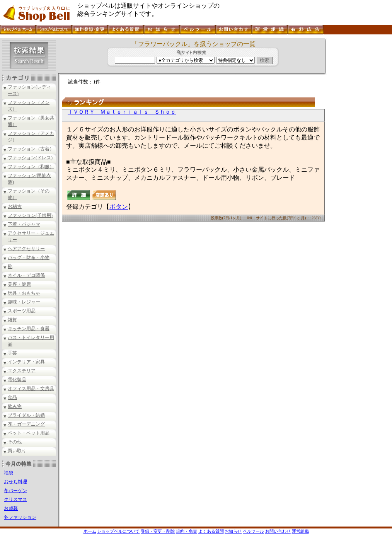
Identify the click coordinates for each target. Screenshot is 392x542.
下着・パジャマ (24, 224)
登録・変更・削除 (158, 531)
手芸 (12, 353)
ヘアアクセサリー (26, 249)
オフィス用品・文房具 (31, 389)
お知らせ (233, 531)
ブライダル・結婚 (26, 415)
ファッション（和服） (31, 167)
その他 (15, 442)
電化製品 (17, 380)
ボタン (119, 207)
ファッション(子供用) (30, 215)
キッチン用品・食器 (29, 329)
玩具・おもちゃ (24, 293)
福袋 (9, 473)
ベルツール (253, 531)
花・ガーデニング (26, 424)
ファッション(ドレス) (30, 158)
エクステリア (22, 371)
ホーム (90, 531)
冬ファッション (20, 517)
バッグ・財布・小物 (29, 257)
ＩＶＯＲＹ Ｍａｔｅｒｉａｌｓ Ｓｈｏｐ (122, 112)
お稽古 (15, 206)
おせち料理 (15, 482)
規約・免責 (187, 531)
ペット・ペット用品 (29, 433)
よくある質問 (211, 531)
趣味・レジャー (24, 302)
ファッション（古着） (31, 149)
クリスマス (15, 499)
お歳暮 (11, 508)
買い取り (17, 451)
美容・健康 (19, 284)
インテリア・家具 (26, 362)
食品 (12, 397)
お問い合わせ (278, 531)
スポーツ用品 (22, 311)
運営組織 (300, 531)
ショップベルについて (118, 531)
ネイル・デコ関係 (26, 275)
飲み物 (15, 406)
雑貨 (12, 320)
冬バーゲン (15, 491)
